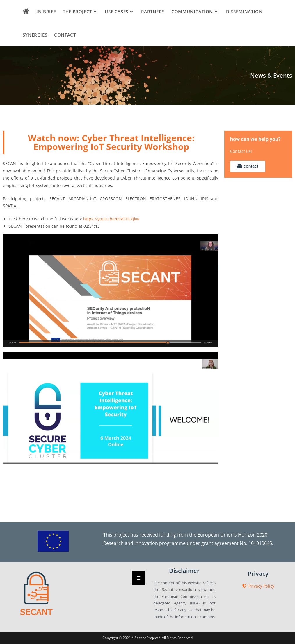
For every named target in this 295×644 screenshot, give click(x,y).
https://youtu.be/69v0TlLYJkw (111, 219)
